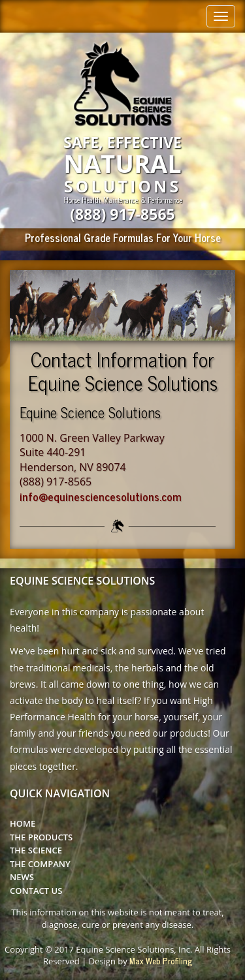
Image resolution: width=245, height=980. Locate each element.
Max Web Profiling (161, 961)
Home (23, 823)
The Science (36, 850)
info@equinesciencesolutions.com (101, 497)
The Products (41, 837)
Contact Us (36, 891)
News (22, 877)
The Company (40, 864)
